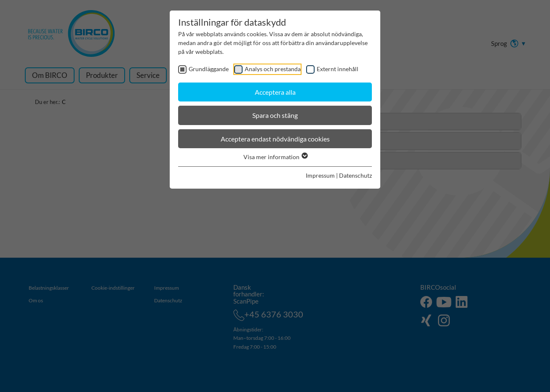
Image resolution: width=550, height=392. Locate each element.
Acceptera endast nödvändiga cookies (275, 139)
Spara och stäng (275, 115)
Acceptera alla (275, 92)
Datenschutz (355, 175)
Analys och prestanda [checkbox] (273, 69)
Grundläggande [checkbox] (209, 69)
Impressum (320, 175)
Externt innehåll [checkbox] (338, 69)
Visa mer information (275, 157)
